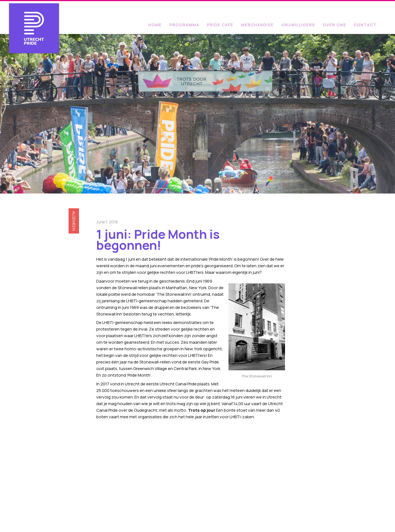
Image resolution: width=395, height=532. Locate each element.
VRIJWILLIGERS (298, 25)
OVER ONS (335, 25)
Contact (365, 25)
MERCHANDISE (257, 25)
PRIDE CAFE (220, 25)
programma (184, 25)
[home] (34, 20)
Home (155, 25)
